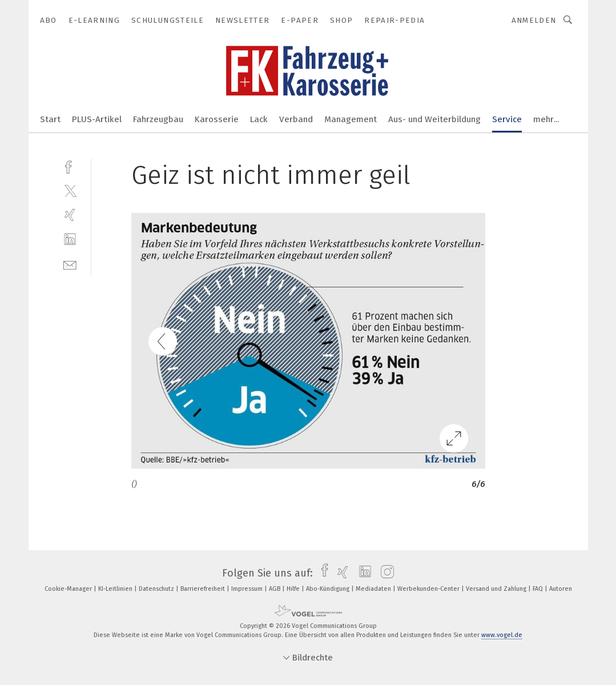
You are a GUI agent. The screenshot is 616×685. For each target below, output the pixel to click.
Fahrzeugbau (158, 119)
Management (351, 119)
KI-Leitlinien (116, 589)
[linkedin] (70, 239)
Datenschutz (157, 589)
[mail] (70, 264)
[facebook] (70, 166)
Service (507, 119)
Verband (296, 119)
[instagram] (385, 573)
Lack (259, 119)
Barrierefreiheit (204, 589)
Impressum (248, 589)
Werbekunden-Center (429, 589)
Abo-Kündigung (329, 589)
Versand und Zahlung (497, 589)
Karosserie (217, 119)
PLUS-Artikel (97, 119)
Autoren (561, 589)
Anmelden (534, 20)
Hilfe (294, 589)
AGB (275, 589)
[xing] (70, 215)
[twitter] (70, 190)
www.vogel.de (502, 635)
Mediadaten (374, 589)
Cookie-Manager (69, 589)
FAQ (539, 589)
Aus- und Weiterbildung (434, 119)
